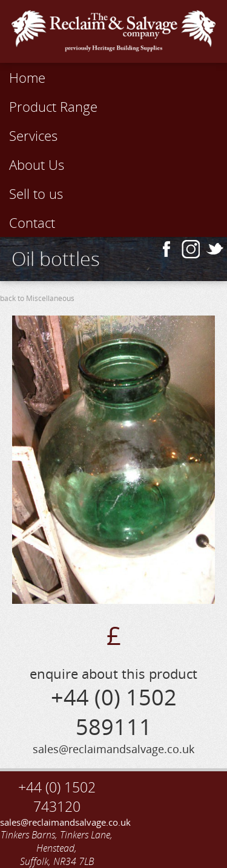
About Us (37, 164)
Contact (32, 222)
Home (27, 77)
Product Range (53, 106)
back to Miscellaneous (37, 298)
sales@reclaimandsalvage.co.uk (57, 822)
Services (33, 135)
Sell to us (36, 193)
